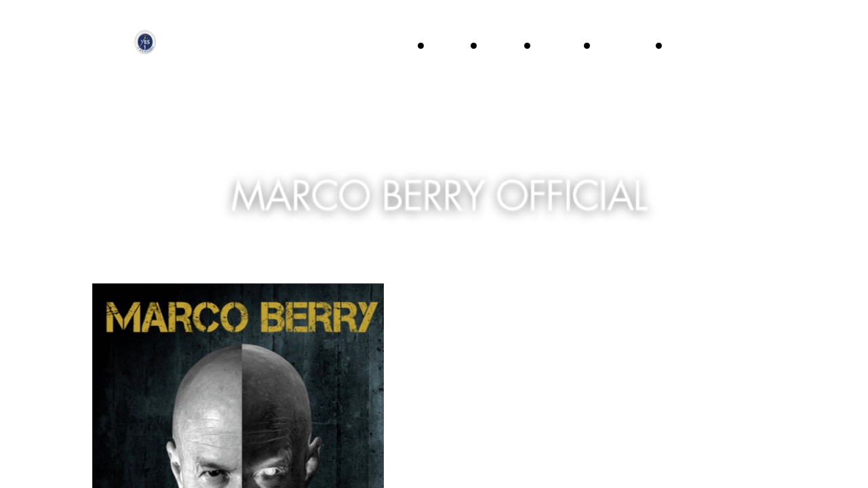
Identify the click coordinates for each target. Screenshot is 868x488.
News (688, 45)
